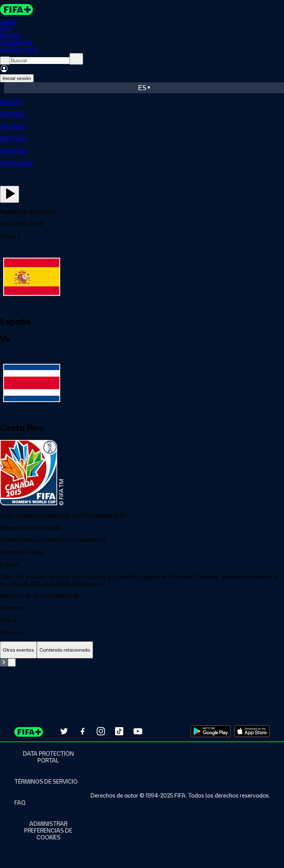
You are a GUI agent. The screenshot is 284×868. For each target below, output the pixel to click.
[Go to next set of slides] (12, 662)
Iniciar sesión (17, 78)
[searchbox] (40, 61)
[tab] (18, 650)
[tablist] (142, 650)
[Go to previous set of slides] (4, 662)
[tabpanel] (142, 675)
